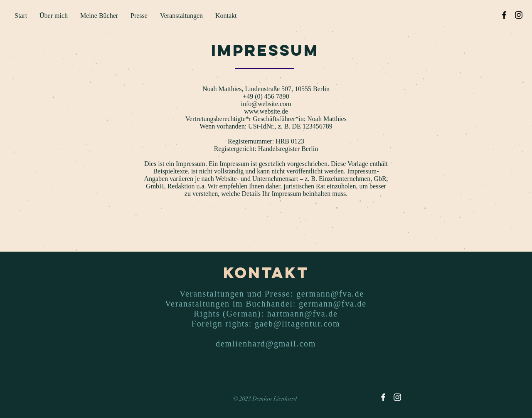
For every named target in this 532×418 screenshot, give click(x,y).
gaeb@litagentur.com (297, 324)
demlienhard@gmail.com (266, 344)
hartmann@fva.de (302, 314)
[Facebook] (504, 15)
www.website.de (266, 111)
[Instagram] (519, 15)
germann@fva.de (330, 294)
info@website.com (266, 104)
